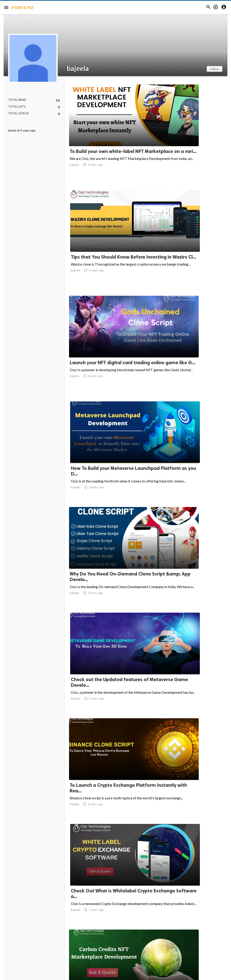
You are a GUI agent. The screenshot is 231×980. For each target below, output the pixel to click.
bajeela (78, 68)
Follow (215, 69)
